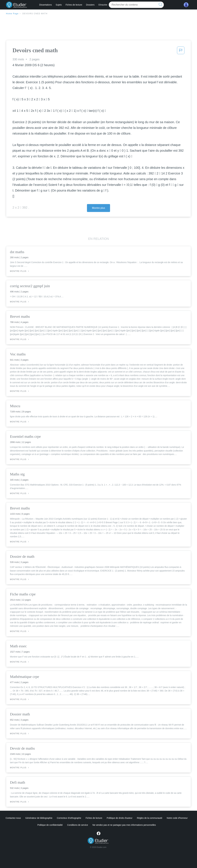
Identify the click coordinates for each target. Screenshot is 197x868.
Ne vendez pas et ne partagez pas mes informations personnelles (124, 825)
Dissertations (46, 5)
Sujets (59, 5)
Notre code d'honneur (177, 818)
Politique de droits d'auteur (120, 818)
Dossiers (90, 5)
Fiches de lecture (74, 5)
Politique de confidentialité (50, 825)
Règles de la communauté (150, 818)
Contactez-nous (13, 818)
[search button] (161, 5)
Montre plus (99, 208)
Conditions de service (78, 825)
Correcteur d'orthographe (69, 818)
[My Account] (186, 5)
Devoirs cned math (35, 14)
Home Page (12, 14)
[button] (181, 51)
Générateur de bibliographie (39, 818)
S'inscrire (103, 5)
